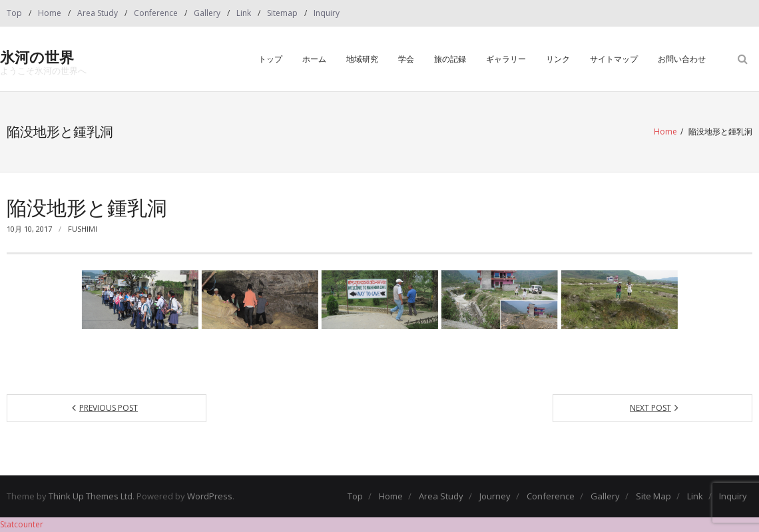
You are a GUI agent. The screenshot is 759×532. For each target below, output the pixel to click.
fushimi (83, 229)
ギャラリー (506, 59)
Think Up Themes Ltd (91, 496)
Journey (495, 496)
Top (14, 13)
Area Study (98, 13)
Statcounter (22, 524)
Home (50, 13)
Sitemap (282, 13)
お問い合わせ (682, 59)
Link (244, 13)
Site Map (653, 496)
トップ (270, 59)
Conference (156, 13)
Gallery (207, 13)
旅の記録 (450, 59)
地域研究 (362, 59)
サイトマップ (614, 59)
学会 (406, 59)
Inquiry (327, 13)
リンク (558, 59)
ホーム (314, 59)
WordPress (210, 496)
